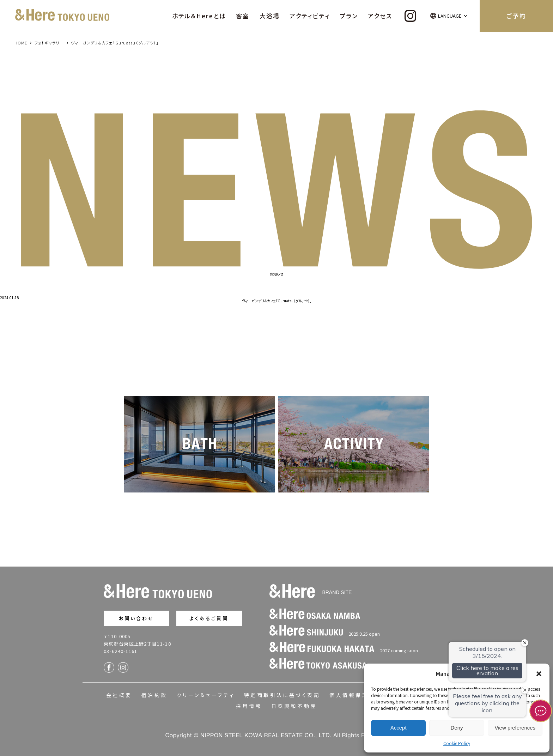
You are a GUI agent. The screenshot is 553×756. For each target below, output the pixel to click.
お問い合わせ (137, 618)
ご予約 (516, 16)
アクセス (380, 16)
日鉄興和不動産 (294, 706)
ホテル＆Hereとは (199, 16)
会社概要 (119, 695)
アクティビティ (310, 16)
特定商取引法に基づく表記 (282, 695)
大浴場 (270, 16)
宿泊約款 (154, 695)
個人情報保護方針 (355, 695)
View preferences (515, 728)
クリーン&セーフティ (206, 695)
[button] (539, 674)
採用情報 (249, 706)
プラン (349, 16)
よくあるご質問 (209, 618)
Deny (457, 728)
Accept (399, 728)
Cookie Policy (457, 743)
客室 (243, 16)
